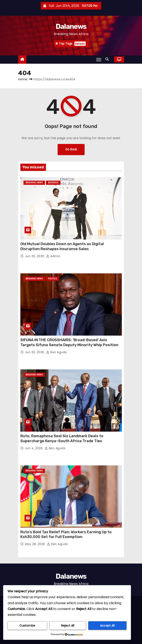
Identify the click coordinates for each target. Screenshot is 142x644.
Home (23, 79)
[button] (108, 59)
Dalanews (71, 26)
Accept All (107, 626)
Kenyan (80, 44)
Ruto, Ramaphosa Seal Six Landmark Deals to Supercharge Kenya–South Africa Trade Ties (62, 438)
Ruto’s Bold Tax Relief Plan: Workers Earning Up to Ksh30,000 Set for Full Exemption (66, 534)
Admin (53, 256)
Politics (52, 279)
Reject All (68, 626)
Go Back (71, 149)
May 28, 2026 (36, 544)
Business (53, 183)
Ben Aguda (57, 352)
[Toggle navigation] (99, 60)
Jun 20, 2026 (35, 256)
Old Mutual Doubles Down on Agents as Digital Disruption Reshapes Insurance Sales (62, 246)
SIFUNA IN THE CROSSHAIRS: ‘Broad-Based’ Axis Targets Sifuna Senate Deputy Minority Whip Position (70, 342)
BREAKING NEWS (34, 183)
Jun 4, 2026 (34, 448)
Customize (27, 626)
